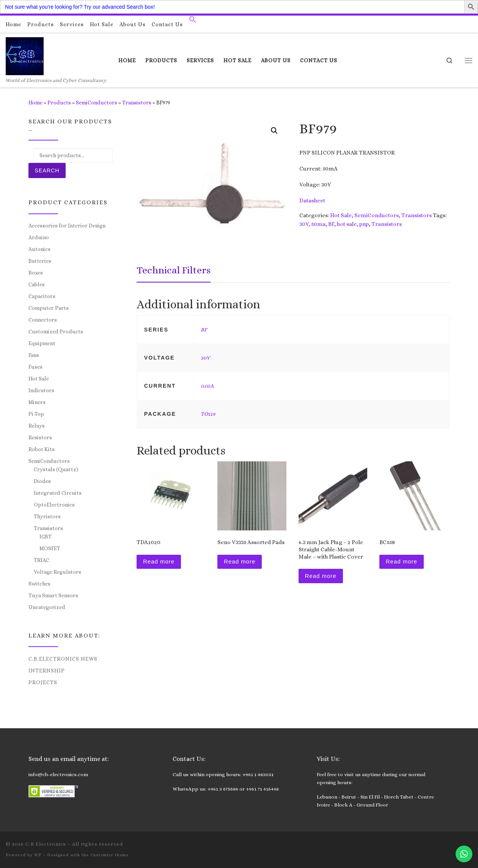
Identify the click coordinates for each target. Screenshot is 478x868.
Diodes (42, 481)
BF (331, 224)
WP (38, 855)
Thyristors (47, 516)
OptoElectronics (54, 505)
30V (304, 224)
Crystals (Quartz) (56, 469)
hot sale (347, 224)
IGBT (46, 537)
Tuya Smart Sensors (53, 595)
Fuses (35, 367)
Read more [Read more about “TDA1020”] (159, 561)
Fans (34, 355)
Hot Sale (341, 215)
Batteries (40, 261)
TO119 (208, 414)
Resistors (40, 437)
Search (47, 170)
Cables (37, 284)
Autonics (39, 249)
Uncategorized (47, 607)
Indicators (41, 390)
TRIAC (42, 560)
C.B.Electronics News (63, 659)
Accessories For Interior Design (67, 226)
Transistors (137, 103)
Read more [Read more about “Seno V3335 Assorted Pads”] (240, 561)
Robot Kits (42, 449)
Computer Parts (49, 308)
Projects (43, 682)
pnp (364, 224)
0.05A (207, 386)
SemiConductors (97, 103)
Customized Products (56, 331)
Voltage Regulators (57, 572)
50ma (318, 224)
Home (35, 103)
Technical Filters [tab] (174, 270)
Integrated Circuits (58, 493)
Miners (37, 402)
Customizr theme (109, 855)
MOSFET (50, 548)
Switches (39, 584)
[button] (193, 21)
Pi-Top (36, 414)
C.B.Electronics (46, 844)
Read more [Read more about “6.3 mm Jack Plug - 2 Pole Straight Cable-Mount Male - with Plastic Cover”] (321, 576)
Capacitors (42, 296)
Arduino (39, 237)
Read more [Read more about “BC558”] (402, 561)
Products (59, 103)
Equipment (42, 343)
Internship (47, 671)
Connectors (43, 320)
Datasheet (312, 200)
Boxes (36, 273)
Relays (37, 426)
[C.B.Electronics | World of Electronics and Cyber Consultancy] (25, 55)
